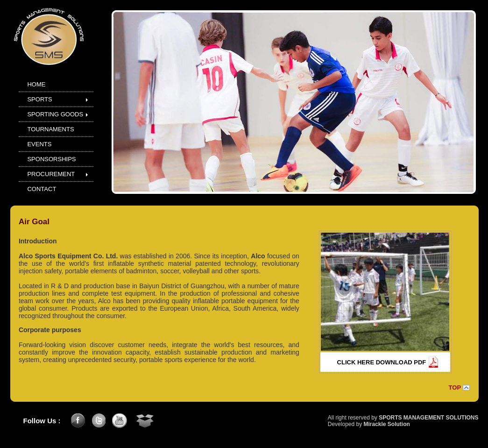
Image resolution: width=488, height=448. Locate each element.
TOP (455, 388)
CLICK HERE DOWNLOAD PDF (382, 362)
